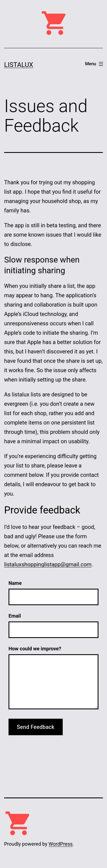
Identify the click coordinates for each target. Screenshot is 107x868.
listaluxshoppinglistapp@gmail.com (48, 564)
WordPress (61, 844)
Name (15, 583)
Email (15, 616)
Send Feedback (36, 727)
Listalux (19, 65)
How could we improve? (35, 649)
